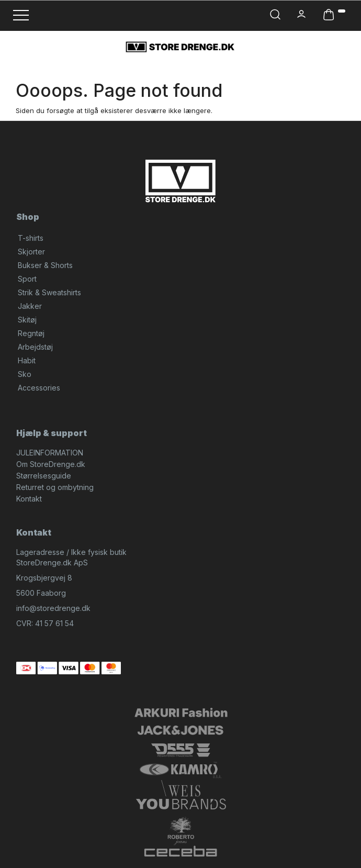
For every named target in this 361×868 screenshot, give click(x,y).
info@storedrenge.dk (53, 608)
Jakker (30, 306)
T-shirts (31, 238)
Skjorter (31, 252)
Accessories (39, 388)
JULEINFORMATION (50, 453)
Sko (25, 374)
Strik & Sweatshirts (49, 292)
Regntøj (31, 333)
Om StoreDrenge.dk (51, 464)
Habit (27, 360)
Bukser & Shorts (45, 265)
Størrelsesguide (44, 476)
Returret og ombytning (55, 487)
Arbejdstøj (35, 347)
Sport (27, 279)
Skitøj (27, 320)
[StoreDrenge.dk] (180, 47)
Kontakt (29, 499)
